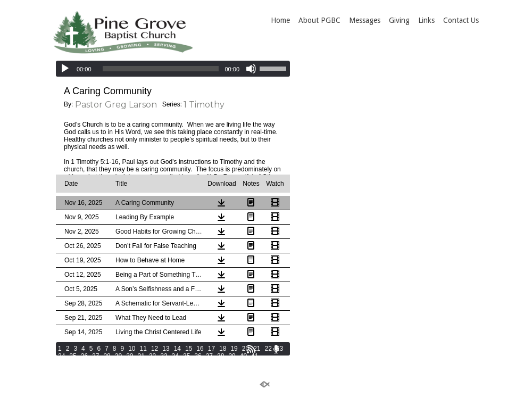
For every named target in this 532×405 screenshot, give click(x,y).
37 (209, 356)
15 (189, 349)
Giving (399, 20)
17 (211, 349)
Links (426, 20)
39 (232, 356)
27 (95, 356)
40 (243, 356)
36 (198, 356)
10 (132, 349)
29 (118, 356)
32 (152, 356)
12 (155, 349)
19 (234, 349)
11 (143, 349)
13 (166, 349)
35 (186, 356)
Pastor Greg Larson (116, 105)
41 (255, 356)
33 (164, 356)
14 (177, 349)
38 (221, 356)
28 (107, 356)
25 (73, 356)
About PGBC (319, 20)
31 (141, 356)
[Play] (65, 69)
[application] (173, 69)
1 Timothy (204, 105)
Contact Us (461, 20)
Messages (365, 20)
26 (84, 356)
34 (175, 356)
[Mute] (251, 69)
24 (61, 356)
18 (223, 349)
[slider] (161, 69)
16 (200, 349)
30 (130, 356)
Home (280, 20)
